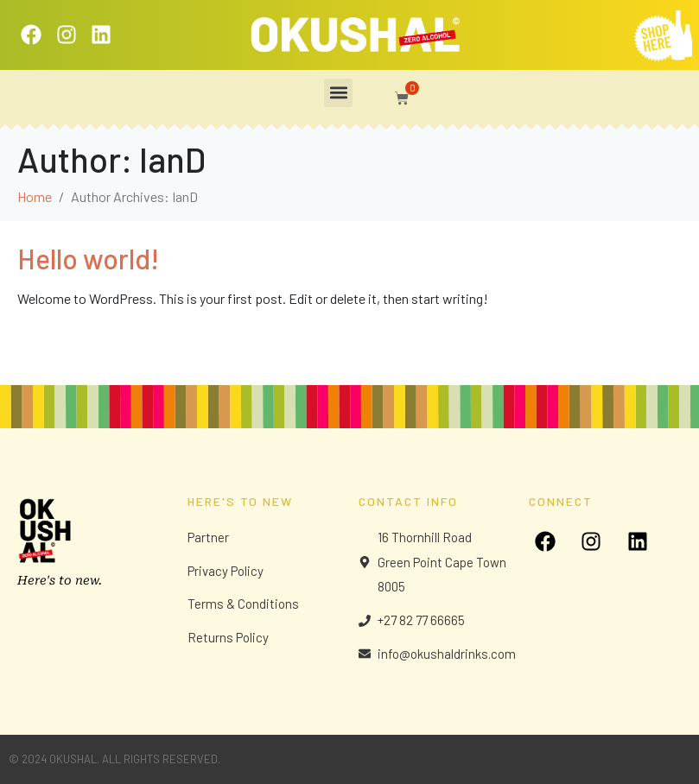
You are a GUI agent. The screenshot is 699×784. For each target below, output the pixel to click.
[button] (338, 93)
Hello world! (88, 258)
